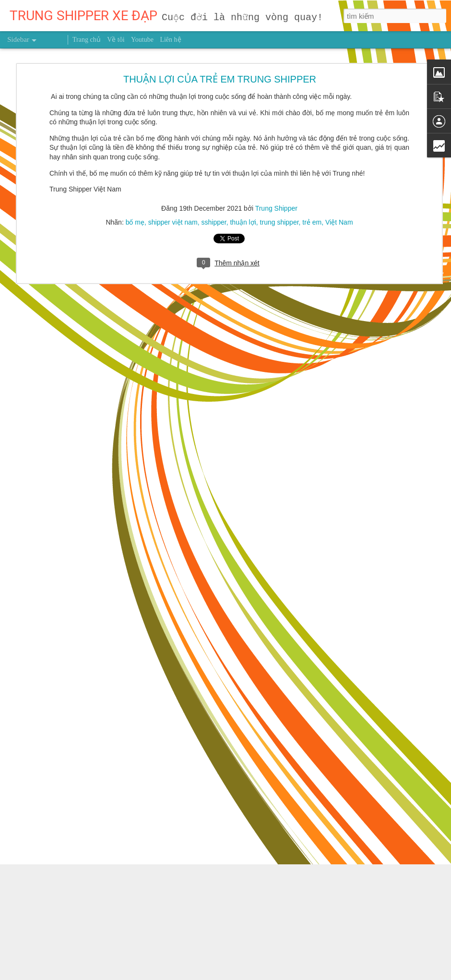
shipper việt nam (173, 185)
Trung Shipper (276, 171)
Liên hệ (170, 40)
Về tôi (116, 40)
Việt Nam (339, 185)
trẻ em (312, 185)
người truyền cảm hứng (239, 910)
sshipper (214, 185)
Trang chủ (87, 40)
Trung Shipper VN (336, 910)
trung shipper (279, 185)
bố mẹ (135, 185)
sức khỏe (291, 910)
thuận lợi (243, 185)
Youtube (142, 40)
